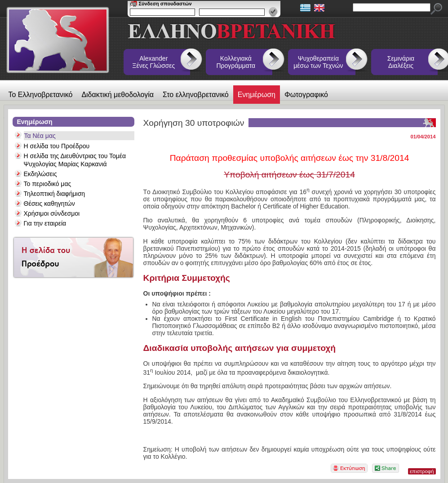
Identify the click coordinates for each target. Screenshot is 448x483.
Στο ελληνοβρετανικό (196, 95)
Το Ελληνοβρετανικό (41, 95)
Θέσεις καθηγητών (49, 204)
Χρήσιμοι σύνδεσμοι (52, 213)
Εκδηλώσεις (40, 174)
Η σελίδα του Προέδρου (57, 146)
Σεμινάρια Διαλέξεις (401, 62)
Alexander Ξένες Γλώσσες (153, 62)
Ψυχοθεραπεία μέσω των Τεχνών (318, 62)
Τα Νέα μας (40, 136)
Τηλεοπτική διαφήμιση (55, 194)
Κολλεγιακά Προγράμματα (236, 62)
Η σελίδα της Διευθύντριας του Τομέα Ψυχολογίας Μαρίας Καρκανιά (75, 160)
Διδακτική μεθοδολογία (118, 95)
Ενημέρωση (257, 95)
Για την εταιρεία (45, 223)
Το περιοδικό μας (48, 184)
